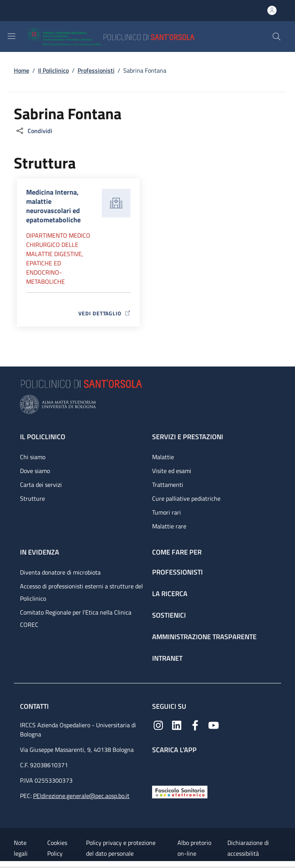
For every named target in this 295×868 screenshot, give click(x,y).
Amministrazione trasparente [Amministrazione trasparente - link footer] (204, 637)
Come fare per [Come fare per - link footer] (177, 552)
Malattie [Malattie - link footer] (163, 457)
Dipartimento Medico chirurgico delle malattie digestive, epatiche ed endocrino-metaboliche (58, 258)
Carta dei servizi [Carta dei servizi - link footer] (41, 485)
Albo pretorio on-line (194, 848)
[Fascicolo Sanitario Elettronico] (180, 791)
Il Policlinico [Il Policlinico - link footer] (43, 437)
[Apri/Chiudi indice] (4, 865)
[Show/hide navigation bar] (12, 36)
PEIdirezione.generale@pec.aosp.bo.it (81, 796)
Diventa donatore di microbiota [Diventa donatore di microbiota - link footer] (60, 572)
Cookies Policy (57, 848)
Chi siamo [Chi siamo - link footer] (33, 457)
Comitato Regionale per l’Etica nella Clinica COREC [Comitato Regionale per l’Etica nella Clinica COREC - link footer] (76, 618)
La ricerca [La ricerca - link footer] (170, 594)
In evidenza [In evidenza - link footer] (40, 552)
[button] (277, 37)
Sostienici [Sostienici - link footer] (169, 615)
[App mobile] (158, 768)
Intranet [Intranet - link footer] (167, 658)
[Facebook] (195, 724)
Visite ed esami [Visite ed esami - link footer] (172, 471)
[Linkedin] (177, 724)
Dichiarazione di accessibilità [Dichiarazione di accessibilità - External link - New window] (248, 848)
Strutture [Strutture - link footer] (32, 498)
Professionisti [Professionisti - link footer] (177, 572)
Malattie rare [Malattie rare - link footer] (169, 526)
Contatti (35, 706)
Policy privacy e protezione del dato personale (121, 848)
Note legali (21, 848)
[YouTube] (214, 724)
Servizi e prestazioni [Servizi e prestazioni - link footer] (188, 437)
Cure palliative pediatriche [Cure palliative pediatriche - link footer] (186, 498)
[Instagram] (158, 724)
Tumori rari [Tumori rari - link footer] (167, 512)
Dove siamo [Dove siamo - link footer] (35, 471)
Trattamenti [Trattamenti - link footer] (168, 485)
